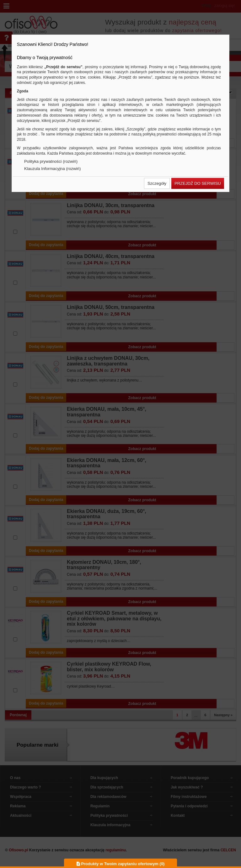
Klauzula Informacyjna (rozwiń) (52, 169)
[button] (157, 183)
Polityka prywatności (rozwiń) (51, 161)
